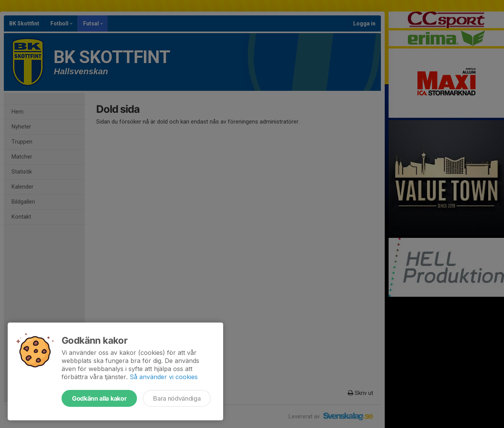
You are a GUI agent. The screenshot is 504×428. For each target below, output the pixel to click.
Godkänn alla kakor (99, 398)
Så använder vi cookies (164, 377)
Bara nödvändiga (177, 398)
